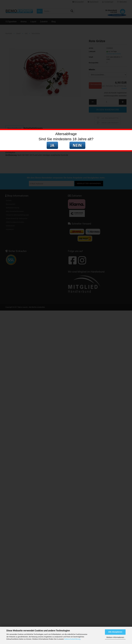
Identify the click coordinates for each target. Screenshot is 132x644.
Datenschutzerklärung (72, 639)
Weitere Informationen (115, 637)
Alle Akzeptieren (115, 632)
